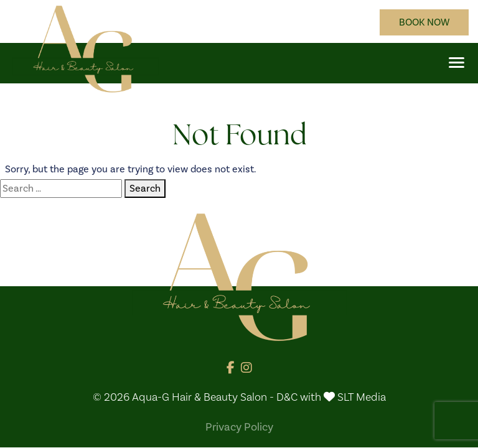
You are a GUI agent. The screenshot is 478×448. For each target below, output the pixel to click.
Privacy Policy (239, 427)
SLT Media (362, 397)
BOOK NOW (424, 22)
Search (145, 188)
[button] (457, 63)
